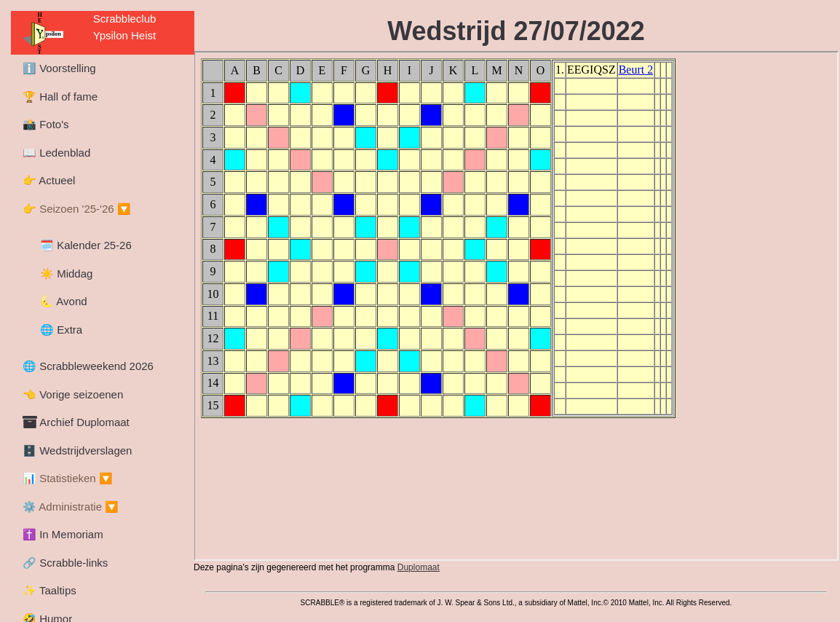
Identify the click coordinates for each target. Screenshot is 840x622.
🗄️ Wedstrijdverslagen (77, 450)
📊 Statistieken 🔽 (68, 478)
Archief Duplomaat (76, 422)
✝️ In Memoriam (63, 534)
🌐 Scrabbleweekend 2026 (88, 366)
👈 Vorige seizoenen (73, 394)
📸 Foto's (46, 124)
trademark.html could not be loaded (516, 592)
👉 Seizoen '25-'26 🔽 (77, 209)
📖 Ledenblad (56, 153)
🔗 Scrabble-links (65, 563)
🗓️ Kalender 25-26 (86, 245)
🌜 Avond (64, 301)
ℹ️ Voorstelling (59, 68)
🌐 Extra (61, 330)
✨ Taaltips (49, 590)
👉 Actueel (49, 180)
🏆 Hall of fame (60, 97)
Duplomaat (419, 567)
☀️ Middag (66, 273)
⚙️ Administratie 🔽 (71, 507)
